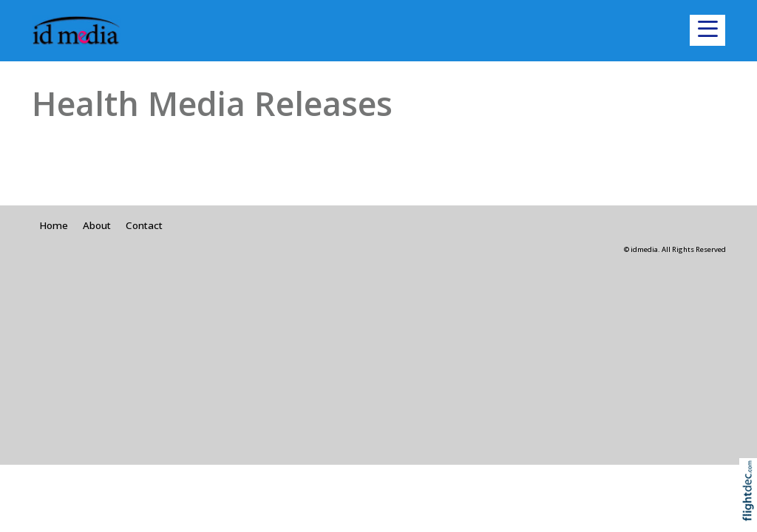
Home (54, 225)
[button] (707, 30)
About (97, 225)
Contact (144, 225)
